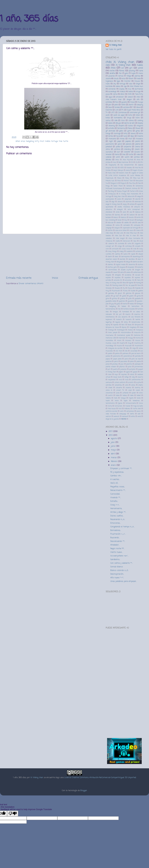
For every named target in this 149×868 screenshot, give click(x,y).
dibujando (120, 262)
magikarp (133, 327)
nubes (140, 65)
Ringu (108, 186)
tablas (125, 395)
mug (130, 343)
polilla (118, 147)
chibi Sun (118, 236)
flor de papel (130, 285)
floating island (117, 285)
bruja (129, 118)
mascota (137, 333)
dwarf (115, 272)
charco (139, 230)
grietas (123, 299)
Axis (115, 162)
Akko (117, 160)
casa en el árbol (121, 230)
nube (108, 84)
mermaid (122, 338)
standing (127, 149)
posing (132, 71)
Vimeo (141, 191)
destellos (132, 259)
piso (122, 364)
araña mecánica (124, 207)
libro (123, 325)
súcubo (137, 152)
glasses (138, 293)
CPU (142, 162)
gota (107, 299)
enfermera (137, 272)
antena (132, 204)
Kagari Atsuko (138, 170)
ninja (134, 348)
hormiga (117, 134)
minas (122, 139)
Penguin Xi (114, 183)
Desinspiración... (117, 574)
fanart (131, 79)
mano (141, 73)
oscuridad (134, 351)
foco (117, 102)
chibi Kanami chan (114, 100)
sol (123, 68)
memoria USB (111, 338)
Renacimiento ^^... (118, 490)
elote (122, 272)
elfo (138, 100)
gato (126, 73)
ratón (123, 105)
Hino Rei (138, 168)
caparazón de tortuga (130, 228)
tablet (139, 395)
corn (107, 249)
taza (110, 107)
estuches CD (130, 280)
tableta (108, 398)
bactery (118, 215)
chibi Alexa (109, 233)
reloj (133, 377)
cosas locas (126, 249)
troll (120, 409)
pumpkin (132, 369)
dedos (110, 123)
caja (125, 86)
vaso (131, 84)
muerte (122, 343)
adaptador (128, 199)
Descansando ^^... (118, 541)
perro (116, 361)
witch (118, 157)
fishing (138, 283)
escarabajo (112, 92)
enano (129, 272)
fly (124, 288)
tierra (117, 155)
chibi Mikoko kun (136, 86)
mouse (137, 81)
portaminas (139, 367)
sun (118, 152)
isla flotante (136, 317)
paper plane (117, 359)
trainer (128, 406)
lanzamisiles (136, 322)
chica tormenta (134, 238)
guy (113, 304)
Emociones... (115, 523)
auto (124, 212)
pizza (108, 94)
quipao (135, 372)
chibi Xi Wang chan (120, 62)
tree (60, 141)
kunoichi (129, 320)
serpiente (127, 147)
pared (141, 68)
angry (125, 204)
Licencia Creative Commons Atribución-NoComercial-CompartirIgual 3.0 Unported (100, 778)
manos (130, 330)
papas (108, 359)
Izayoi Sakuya (118, 170)
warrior (108, 416)
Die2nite (109, 110)
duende (108, 272)
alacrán (138, 199)
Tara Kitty (139, 94)
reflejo (127, 377)
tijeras (120, 403)
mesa (132, 102)
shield (110, 388)
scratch (131, 382)
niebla (48, 141)
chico (123, 121)
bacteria (109, 215)
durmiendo (139, 89)
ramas (121, 76)
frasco (130, 288)
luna (141, 71)
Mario (119, 178)
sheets (141, 385)
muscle (119, 346)
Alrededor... (115, 545)
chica (113, 68)
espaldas (128, 278)
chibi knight (120, 238)
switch (110, 395)
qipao (128, 372)
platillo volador (111, 367)
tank (116, 398)
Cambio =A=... (116, 476)
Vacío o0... (114, 483)
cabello (126, 223)
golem (131, 296)
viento (132, 414)
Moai (119, 181)
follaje (129, 76)
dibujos (118, 123)
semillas (109, 385)
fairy (139, 280)
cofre (129, 244)
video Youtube (111, 414)
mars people (113, 333)
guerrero (122, 301)
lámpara (138, 325)
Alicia (139, 160)
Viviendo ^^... (115, 498)
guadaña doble (111, 301)
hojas (133, 73)
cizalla (118, 241)
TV (107, 113)
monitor (127, 81)
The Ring (111, 191)
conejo (120, 246)
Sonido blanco (117, 567)
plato (116, 105)
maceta (140, 136)
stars (141, 393)
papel (119, 141)
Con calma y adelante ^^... (121, 563)
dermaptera (126, 257)
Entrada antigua (88, 278)
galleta (141, 291)
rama (115, 94)
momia (138, 338)
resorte (140, 377)
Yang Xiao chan (119, 196)
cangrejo (109, 228)
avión (108, 115)
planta (138, 144)
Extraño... (114, 501)
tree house (112, 409)
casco (131, 230)
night (111, 141)
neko (127, 348)
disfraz (140, 265)
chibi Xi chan (131, 236)
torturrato (119, 406)
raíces (132, 374)
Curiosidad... (115, 494)
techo (117, 401)
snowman (109, 393)
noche (112, 71)
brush (132, 220)
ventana (126, 107)
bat (139, 215)
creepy (121, 251)
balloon (132, 215)
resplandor (112, 380)
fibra (124, 283)
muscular (128, 346)
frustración (116, 291)
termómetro (110, 403)
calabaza (109, 225)
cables (118, 86)
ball (125, 215)
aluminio (129, 202)
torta (110, 406)
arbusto (137, 207)
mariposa (139, 330)
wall (139, 414)
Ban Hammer (123, 162)
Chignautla (112, 165)
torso (141, 403)
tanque (123, 398)
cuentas (117, 254)
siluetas (128, 388)
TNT (142, 188)
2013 (111, 435)
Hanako (129, 168)
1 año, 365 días (29, 19)
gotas (138, 131)
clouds (116, 79)
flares (130, 128)
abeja (139, 196)
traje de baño (138, 406)
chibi (138, 97)
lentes (111, 136)
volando (109, 157)
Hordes (108, 170)
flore (139, 285)
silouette (119, 388)
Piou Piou (132, 183)
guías (118, 304)
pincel (108, 364)
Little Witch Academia (117, 175)
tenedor (109, 155)
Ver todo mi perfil (114, 49)
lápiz (132, 136)
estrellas (109, 102)
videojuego (123, 414)
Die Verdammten (127, 165)
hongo (108, 134)
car (142, 228)
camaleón (127, 225)
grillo (130, 299)
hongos (115, 312)
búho (138, 118)
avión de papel (119, 115)
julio (113, 442)
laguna (118, 322)
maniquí (111, 330)
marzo (114, 458)
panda (108, 356)
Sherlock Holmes (131, 188)
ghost (120, 293)
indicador (109, 314)
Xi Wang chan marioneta (129, 194)
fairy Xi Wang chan (113, 283)
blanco (116, 217)
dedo (117, 257)
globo (121, 131)
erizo (23, 141)
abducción (131, 196)
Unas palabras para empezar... (123, 581)
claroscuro (126, 241)
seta (127, 385)
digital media (121, 265)
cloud (141, 241)
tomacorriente (131, 403)
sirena (137, 147)
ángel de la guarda (112, 419)
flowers (117, 288)
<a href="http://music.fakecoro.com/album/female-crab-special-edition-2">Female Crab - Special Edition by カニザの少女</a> (124, 656)
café (133, 223)
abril (113, 454)
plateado (138, 364)
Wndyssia (112, 194)
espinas (137, 278)
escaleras (128, 275)
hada (139, 79)
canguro (117, 228)
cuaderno (130, 251)
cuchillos (109, 254)
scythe (139, 382)
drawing (112, 126)
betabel (108, 217)
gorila (139, 296)
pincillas (115, 364)
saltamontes (136, 380)
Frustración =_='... (118, 534)
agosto (114, 439)
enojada (108, 275)
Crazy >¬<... (115, 505)
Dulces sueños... (117, 516)
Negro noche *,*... (117, 549)
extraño (111, 128)
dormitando (113, 270)
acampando (110, 199)
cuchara (138, 251)
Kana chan (112, 173)
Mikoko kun (110, 181)
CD (132, 162)
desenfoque (137, 257)
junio (113, 446)
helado (124, 306)
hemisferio (135, 306)
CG (137, 162)
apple (139, 204)
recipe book (117, 377)
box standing (110, 220)
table (132, 395)
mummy (137, 343)
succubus (109, 152)
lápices (124, 327)
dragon (129, 100)
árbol (18, 141)
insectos (137, 314)
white (133, 416)
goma (130, 131)
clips (135, 241)
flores (122, 71)
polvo (130, 367)
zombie (137, 157)
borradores (118, 118)
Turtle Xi (133, 191)
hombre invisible (129, 309)
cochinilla (121, 244)
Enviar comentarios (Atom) (31, 284)
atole (118, 212)
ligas (118, 81)
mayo (114, 450)
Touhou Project (122, 191)
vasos (139, 411)
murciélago (110, 346)
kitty (37, 141)
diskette (140, 267)
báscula (111, 223)
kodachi (119, 320)
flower (138, 128)
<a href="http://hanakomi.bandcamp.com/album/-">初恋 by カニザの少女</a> (124, 707)
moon (119, 340)
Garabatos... (115, 559)
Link (117, 110)
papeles (128, 141)
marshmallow (126, 333)
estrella (108, 280)
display (140, 123)
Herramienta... (116, 509)
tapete (131, 398)
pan (110, 105)
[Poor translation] (13, 813)
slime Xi (109, 390)
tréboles (127, 409)
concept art (110, 246)
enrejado (118, 275)
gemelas (111, 293)
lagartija (109, 322)
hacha (125, 304)
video (138, 155)
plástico (122, 367)
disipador (131, 267)
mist (42, 141)
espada (108, 278)
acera (119, 199)
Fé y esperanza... (117, 472)
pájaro (121, 372)
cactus (108, 121)
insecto (128, 314)
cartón (110, 230)
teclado (117, 107)
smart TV (120, 390)
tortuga (54, 141)
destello (123, 259)
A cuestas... (115, 479)
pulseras (123, 369)
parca (127, 359)
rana (110, 374)
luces (125, 136)
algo (113, 202)
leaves (133, 134)
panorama (117, 356)
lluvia (118, 136)
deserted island (111, 259)
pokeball (109, 147)
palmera (125, 353)
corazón (138, 246)
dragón (138, 270)
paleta (110, 353)
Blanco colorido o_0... (119, 570)
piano (132, 361)
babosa (138, 212)
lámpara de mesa (112, 327)
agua (110, 97)
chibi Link (120, 233)
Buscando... (115, 538)
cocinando (112, 89)
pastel (138, 141)
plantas (137, 76)
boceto (131, 217)
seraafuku (118, 385)
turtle (66, 141)
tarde (139, 398)
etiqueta (140, 126)
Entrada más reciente (19, 278)
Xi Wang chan (115, 45)
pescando (124, 361)
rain (142, 372)
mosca (138, 340)
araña (112, 73)
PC (123, 110)
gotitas (115, 299)
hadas (132, 304)
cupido (133, 254)
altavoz (120, 202)
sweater (127, 152)
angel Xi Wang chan (113, 204)
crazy (141, 249)
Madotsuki (109, 178)
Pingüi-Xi (123, 183)
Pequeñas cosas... (118, 487)
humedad (126, 312)
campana (137, 225)
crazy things (112, 251)
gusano (124, 102)
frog (107, 291)
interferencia (110, 317)
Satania (129, 186)
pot (109, 369)
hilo (119, 309)
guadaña (138, 299)
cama (118, 225)
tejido (126, 401)
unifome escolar (111, 411)
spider (134, 393)
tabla (118, 395)
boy (126, 220)
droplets (122, 126)
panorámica (128, 356)
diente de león (130, 123)
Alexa (138, 107)
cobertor (111, 244)
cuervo (125, 254)
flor (120, 73)
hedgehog (30, 141)
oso (142, 351)
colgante (138, 244)
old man (119, 351)
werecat (116, 416)
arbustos (109, 209)
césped (141, 254)
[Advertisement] (52, 255)
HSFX (122, 168)
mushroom (139, 346)
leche (141, 134)
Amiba (108, 162)
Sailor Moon (118, 186)
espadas (118, 278)
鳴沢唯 (124, 419)
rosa (127, 380)
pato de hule (136, 359)
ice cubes (137, 312)
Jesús (128, 170)
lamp (126, 322)
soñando (126, 393)
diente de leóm (138, 262)
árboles (108, 160)
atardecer (109, 212)
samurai (109, 382)
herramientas (111, 309)
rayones (124, 374)
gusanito (131, 301)
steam (137, 149)
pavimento (110, 144)
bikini (138, 115)
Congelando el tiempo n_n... (122, 527)
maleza (122, 92)
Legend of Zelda (137, 173)
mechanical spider (124, 335)
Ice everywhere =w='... (119, 556)
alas (107, 202)
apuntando (109, 207)
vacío (122, 411)
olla (126, 351)
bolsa (108, 118)
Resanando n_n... (118, 519)
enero (114, 465)
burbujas (140, 220)
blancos (124, 217)
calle (116, 121)
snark (138, 390)
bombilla (109, 86)
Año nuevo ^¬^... (117, 578)
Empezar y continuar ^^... (121, 468)
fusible (133, 291)
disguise (122, 267)
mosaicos (139, 139)
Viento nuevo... (116, 552)
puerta (115, 369)
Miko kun (137, 178)
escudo (138, 275)
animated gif (135, 113)
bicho (130, 115)
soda (118, 393)
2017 (111, 431)
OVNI (130, 94)
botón (139, 217)
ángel (138, 84)
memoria (137, 335)
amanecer (120, 97)
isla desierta (123, 317)
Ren (140, 183)
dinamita (132, 265)
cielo (108, 65)
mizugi (130, 338)
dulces (131, 126)
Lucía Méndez (135, 175)
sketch (131, 105)
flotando (109, 288)
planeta (129, 144)
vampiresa (130, 411)
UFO (113, 113)
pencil (120, 144)
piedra (139, 361)
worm (127, 157)
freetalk (138, 288)
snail (130, 390)
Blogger (84, 791)
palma (117, 353)
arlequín (120, 209)
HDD (116, 168)
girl (131, 68)
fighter (131, 283)
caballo (119, 223)
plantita (129, 364)
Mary (127, 178)
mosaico (128, 340)
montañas (109, 340)
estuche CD (118, 280)
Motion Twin (128, 181)
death (110, 257)
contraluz (128, 246)
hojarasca (109, 81)
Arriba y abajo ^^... (118, 512)
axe (131, 212)
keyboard (109, 320)
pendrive (109, 361)
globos (108, 296)
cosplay (122, 89)
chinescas (109, 241)
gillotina (129, 293)
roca (120, 380)
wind (139, 416)
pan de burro (136, 353)
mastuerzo (110, 335)
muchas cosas (111, 343)
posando (112, 76)
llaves (130, 325)
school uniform (120, 382)
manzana (112, 139)
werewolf (125, 416)
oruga (138, 92)
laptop (108, 325)
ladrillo (138, 320)
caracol (130, 97)
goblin (124, 296)
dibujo (128, 262)
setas (133, 385)
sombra (117, 149)
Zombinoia (122, 113)
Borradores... (116, 530)
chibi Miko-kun (131, 233)
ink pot (119, 314)
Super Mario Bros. (134, 110)
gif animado (110, 131)
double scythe (126, 270)
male (141, 327)
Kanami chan (123, 173)
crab (135, 249)
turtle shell (137, 409)
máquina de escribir (115, 348)
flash (108, 285)
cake (139, 223)
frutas (125, 291)
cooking (140, 121)
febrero (114, 461)
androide (138, 202)
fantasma (121, 128)
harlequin (140, 304)
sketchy (138, 388)
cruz (130, 89)
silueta (108, 79)
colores (131, 121)
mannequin (121, 330)
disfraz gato (112, 267)
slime (108, 149)
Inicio (55, 278)
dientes (110, 265)
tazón (108, 401)
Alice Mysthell (128, 160)
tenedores (136, 401)
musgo (140, 102)
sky (115, 84)
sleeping (140, 105)
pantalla (138, 356)
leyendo (116, 325)
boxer (120, 220)
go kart (116, 296)
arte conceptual (134, 209)
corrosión (115, 249)
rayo (116, 374)
